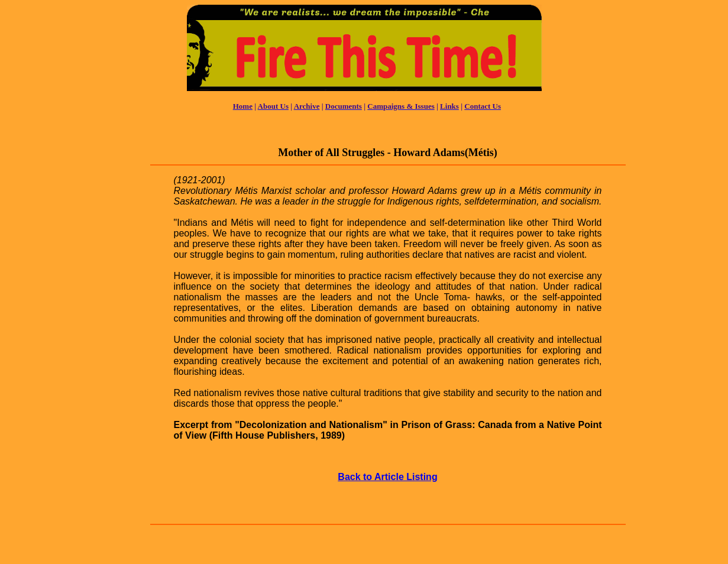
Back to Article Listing (387, 477)
